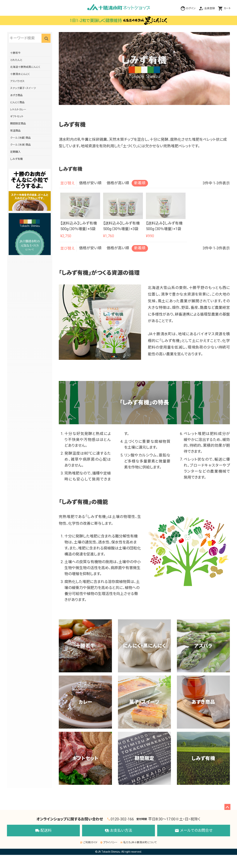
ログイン (191, 8)
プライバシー (109, 842)
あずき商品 (16, 95)
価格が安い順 (90, 183)
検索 (46, 38)
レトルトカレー (18, 109)
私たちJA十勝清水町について (139, 842)
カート (227, 8)
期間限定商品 (18, 123)
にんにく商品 (17, 102)
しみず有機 (16, 159)
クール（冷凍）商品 (20, 145)
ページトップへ (227, 807)
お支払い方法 (119, 831)
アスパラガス (17, 81)
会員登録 (210, 8)
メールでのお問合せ (194, 831)
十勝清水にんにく (20, 74)
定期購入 (15, 152)
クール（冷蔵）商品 (20, 138)
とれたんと (16, 60)
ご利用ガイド (89, 842)
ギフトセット (17, 116)
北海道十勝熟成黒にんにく (25, 67)
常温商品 (15, 131)
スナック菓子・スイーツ (23, 88)
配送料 (43, 831)
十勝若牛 (15, 53)
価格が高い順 (118, 183)
